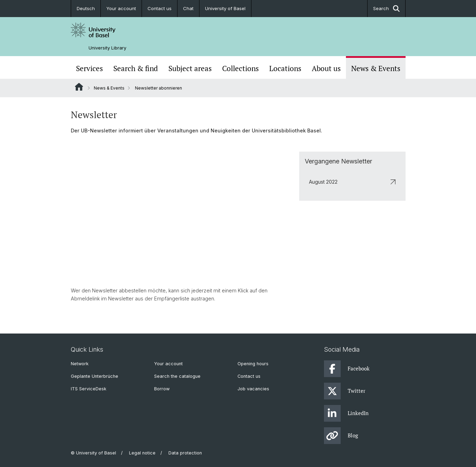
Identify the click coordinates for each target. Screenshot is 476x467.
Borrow (162, 389)
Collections (240, 68)
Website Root (79, 87)
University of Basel (225, 8)
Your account (121, 8)
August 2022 (352, 181)
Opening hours (253, 364)
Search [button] (386, 9)
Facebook (347, 369)
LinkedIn (346, 413)
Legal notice (142, 453)
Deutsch (86, 8)
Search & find (136, 68)
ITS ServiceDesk (89, 389)
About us (326, 68)
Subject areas (190, 68)
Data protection (185, 453)
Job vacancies (253, 389)
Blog (341, 436)
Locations (285, 68)
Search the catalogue (177, 376)
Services (89, 68)
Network (80, 364)
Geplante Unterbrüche (95, 376)
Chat (188, 8)
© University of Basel (93, 453)
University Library (107, 48)
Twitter (345, 391)
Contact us (160, 8)
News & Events (376, 68)
